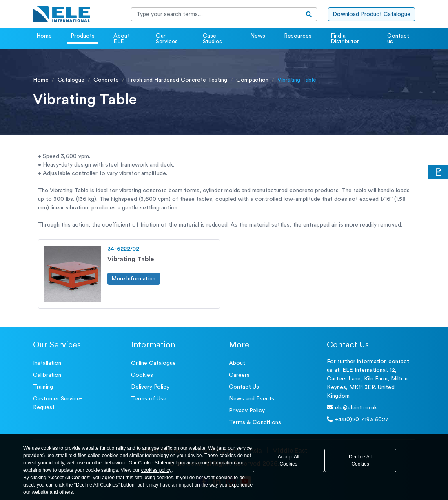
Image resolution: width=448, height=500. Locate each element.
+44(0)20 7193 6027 (358, 419)
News (258, 36)
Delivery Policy (150, 387)
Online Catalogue (153, 363)
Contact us (398, 39)
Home (44, 36)
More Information (134, 279)
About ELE (122, 39)
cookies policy (156, 470)
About (237, 363)
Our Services (167, 39)
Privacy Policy (247, 411)
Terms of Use (149, 399)
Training (43, 387)
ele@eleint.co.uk (352, 408)
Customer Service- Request (58, 403)
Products (83, 36)
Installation (47, 363)
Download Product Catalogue (371, 14)
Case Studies (212, 39)
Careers (239, 375)
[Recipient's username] (216, 14)
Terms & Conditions (255, 422)
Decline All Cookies (360, 460)
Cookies (142, 375)
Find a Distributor (345, 39)
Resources (298, 36)
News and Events (252, 399)
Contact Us (244, 387)
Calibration (47, 375)
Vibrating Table (131, 259)
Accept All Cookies (289, 460)
